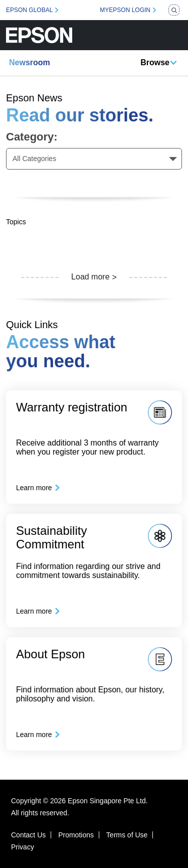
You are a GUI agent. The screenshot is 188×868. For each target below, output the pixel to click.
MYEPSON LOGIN (125, 10)
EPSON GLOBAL (29, 10)
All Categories (34, 159)
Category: (32, 137)
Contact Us (28, 835)
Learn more (34, 488)
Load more (90, 277)
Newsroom (30, 62)
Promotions (76, 835)
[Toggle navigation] (174, 35)
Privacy (23, 847)
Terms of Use (127, 835)
